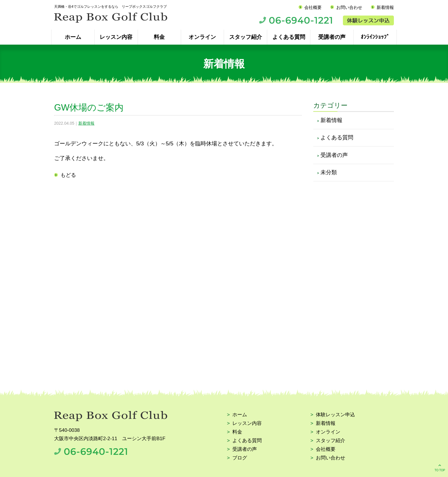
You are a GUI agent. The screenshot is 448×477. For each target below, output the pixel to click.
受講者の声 (332, 37)
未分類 (329, 172)
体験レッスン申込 (335, 415)
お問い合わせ (349, 7)
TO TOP (440, 467)
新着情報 (385, 7)
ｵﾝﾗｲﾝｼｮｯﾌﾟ (375, 37)
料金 (159, 37)
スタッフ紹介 (246, 37)
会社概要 (313, 7)
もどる (68, 175)
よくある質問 (289, 37)
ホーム (73, 37)
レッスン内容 (116, 37)
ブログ (240, 458)
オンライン (202, 37)
